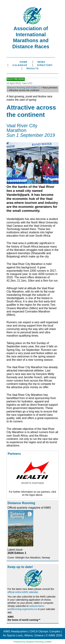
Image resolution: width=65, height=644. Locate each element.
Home (24, 62)
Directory (45, 65)
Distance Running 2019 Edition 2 (24, 88)
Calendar (20, 65)
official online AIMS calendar (23, 592)
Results (33, 68)
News (41, 62)
